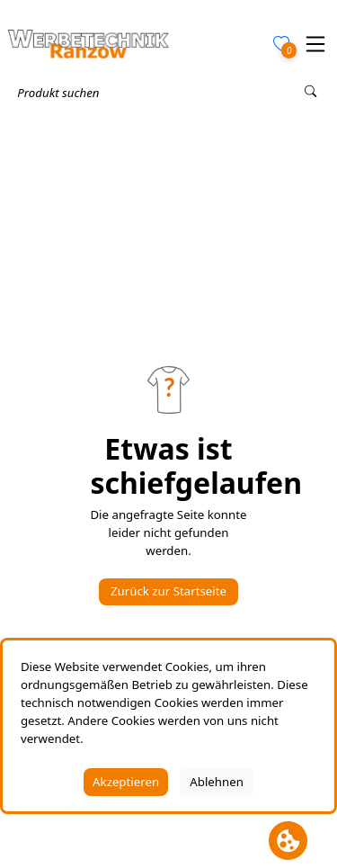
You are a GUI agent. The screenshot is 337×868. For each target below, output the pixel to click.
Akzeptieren (126, 782)
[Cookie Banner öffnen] (288, 841)
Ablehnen (217, 782)
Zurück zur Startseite (168, 591)
